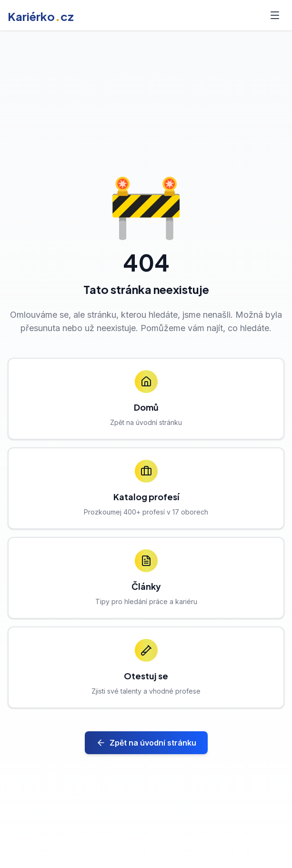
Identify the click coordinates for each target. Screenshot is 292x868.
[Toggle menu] (275, 15)
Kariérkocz (41, 16)
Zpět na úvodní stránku (146, 743)
